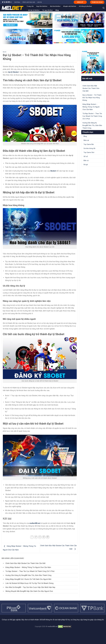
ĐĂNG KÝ (80, 2)
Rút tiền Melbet (55, 6)
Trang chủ (30, 6)
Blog (57, 10)
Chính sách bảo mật (29, 2)
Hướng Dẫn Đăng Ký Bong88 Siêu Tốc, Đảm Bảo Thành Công (28, 575)
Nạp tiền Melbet (42, 6)
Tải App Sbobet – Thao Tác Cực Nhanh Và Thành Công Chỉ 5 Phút (30, 571)
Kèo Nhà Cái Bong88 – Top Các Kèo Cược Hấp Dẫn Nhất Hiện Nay (30, 587)
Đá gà (86, 165)
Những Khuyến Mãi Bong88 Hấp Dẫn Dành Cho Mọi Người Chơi (29, 591)
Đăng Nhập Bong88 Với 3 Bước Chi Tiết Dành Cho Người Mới (28, 579)
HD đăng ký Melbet (85, 6)
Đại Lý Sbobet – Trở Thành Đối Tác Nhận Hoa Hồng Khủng (92, 98)
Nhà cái (86, 140)
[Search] (103, 8)
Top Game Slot (89, 152)
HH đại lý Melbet (34, 10)
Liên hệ (39, 2)
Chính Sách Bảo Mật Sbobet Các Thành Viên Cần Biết (26, 563)
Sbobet (53, 171)
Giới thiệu (17, 2)
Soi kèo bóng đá (89, 148)
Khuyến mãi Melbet (70, 6)
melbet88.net (35, 523)
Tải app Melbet (47, 10)
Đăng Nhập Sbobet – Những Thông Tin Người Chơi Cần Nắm (28, 567)
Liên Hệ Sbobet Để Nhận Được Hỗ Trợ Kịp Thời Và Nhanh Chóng (29, 583)
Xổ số (86, 156)
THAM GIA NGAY (97, 2)
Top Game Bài (89, 144)
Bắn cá (86, 160)
